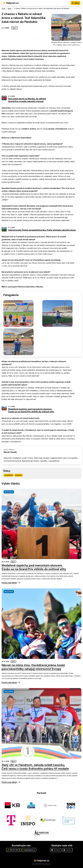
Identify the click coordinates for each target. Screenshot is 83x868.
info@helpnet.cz (28, 850)
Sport (10, 8)
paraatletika (9, 475)
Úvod (3, 8)
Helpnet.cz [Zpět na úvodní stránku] (12, 3)
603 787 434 (13, 850)
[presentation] (41, 524)
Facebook (56, 850)
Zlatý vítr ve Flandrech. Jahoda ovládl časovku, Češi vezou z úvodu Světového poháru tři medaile (35, 767)
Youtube (67, 850)
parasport (19, 475)
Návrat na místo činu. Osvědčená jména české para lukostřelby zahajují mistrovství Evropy (33, 667)
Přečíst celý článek (9, 583)
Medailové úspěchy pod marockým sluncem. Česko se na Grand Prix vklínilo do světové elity (34, 567)
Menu (77, 3)
